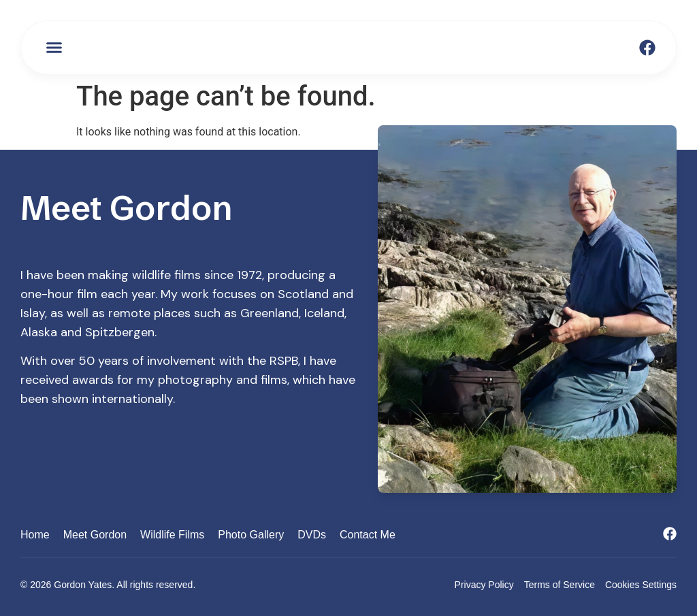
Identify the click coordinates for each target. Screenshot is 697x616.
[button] (54, 48)
